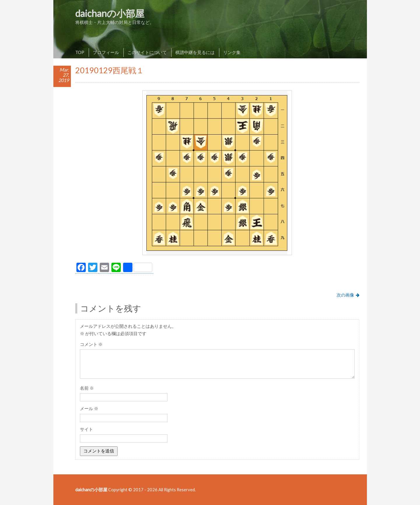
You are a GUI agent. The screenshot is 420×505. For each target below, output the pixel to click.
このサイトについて (147, 52)
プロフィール (106, 52)
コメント (91, 344)
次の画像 (345, 295)
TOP (80, 52)
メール (89, 408)
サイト (86, 429)
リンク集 (232, 52)
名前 (87, 388)
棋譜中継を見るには (195, 52)
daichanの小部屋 (110, 13)
